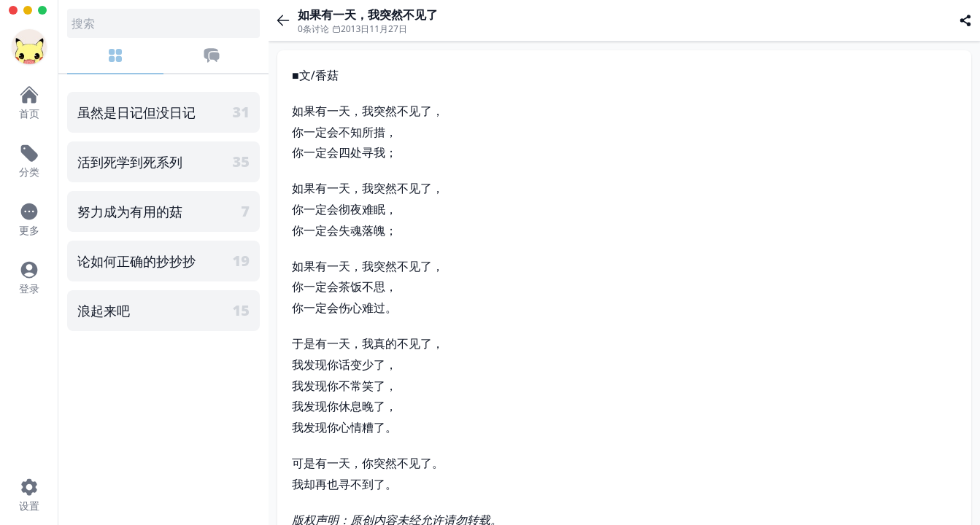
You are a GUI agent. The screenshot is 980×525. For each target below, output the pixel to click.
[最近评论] (212, 61)
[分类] (115, 61)
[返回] (283, 20)
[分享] (965, 20)
